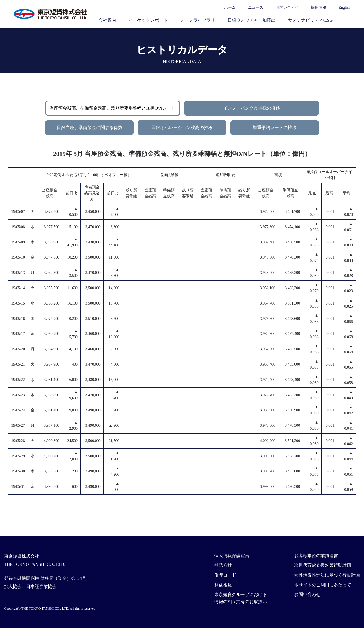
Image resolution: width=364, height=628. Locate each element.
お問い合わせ (287, 8)
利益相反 (223, 585)
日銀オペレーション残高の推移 (182, 127)
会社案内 (107, 20)
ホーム (230, 8)
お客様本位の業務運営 (316, 556)
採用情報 (319, 8)
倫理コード (225, 575)
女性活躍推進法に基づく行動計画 (327, 575)
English (344, 8)
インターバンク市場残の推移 (252, 108)
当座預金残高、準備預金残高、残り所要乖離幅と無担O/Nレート (112, 108)
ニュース (256, 8)
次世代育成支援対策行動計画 (323, 565)
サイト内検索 (348, 20)
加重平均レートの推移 (275, 127)
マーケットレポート (148, 20)
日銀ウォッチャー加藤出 (252, 20)
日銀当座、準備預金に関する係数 (89, 127)
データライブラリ (198, 20)
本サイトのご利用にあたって (323, 585)
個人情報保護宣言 (232, 556)
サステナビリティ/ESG (310, 20)
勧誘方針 (223, 565)
